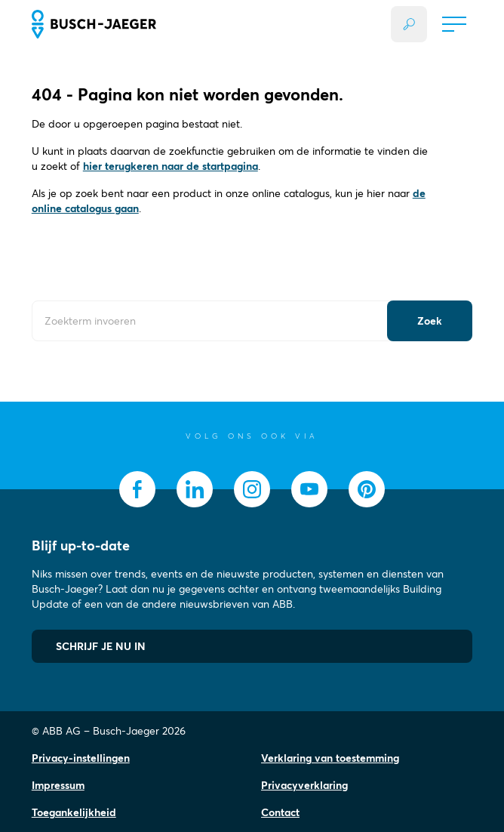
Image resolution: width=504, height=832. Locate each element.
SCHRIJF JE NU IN (101, 646)
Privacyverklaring (304, 785)
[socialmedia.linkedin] (195, 489)
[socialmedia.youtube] (309, 489)
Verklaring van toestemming (330, 758)
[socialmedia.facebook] (137, 489)
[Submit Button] (430, 321)
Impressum (58, 785)
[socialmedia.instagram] (252, 489)
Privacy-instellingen (81, 758)
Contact (280, 812)
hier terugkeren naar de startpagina (171, 166)
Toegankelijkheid (74, 812)
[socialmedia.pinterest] (367, 489)
